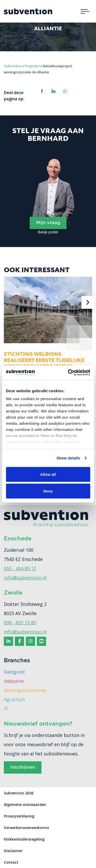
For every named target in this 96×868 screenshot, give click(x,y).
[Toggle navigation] (85, 11)
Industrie (14, 681)
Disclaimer (13, 851)
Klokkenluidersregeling (24, 839)
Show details (68, 458)
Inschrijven (23, 767)
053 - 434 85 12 (20, 568)
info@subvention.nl (25, 578)
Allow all (48, 474)
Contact (11, 862)
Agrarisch (14, 699)
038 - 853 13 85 (20, 623)
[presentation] (88, 302)
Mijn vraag (48, 223)
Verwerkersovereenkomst (26, 828)
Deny (48, 491)
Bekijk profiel (48, 232)
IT (6, 709)
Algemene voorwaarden (25, 805)
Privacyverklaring (19, 816)
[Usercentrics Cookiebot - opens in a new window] (68, 373)
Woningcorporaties (25, 690)
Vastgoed (14, 672)
